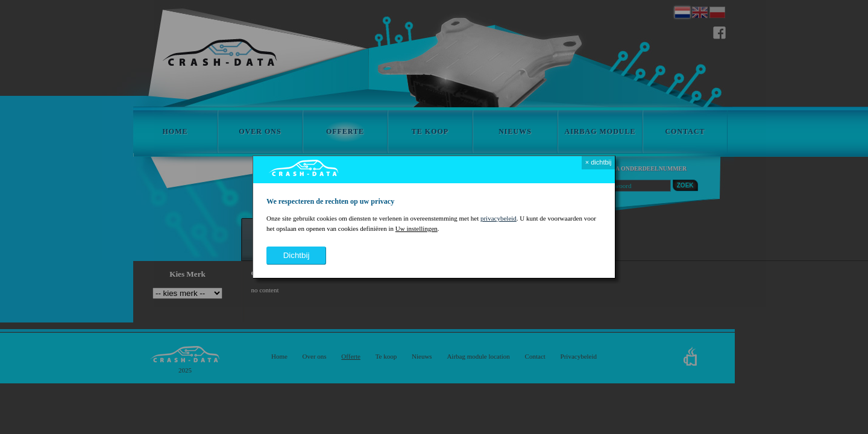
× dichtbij (599, 162)
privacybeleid (498, 218)
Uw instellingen (417, 228)
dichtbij (297, 255)
